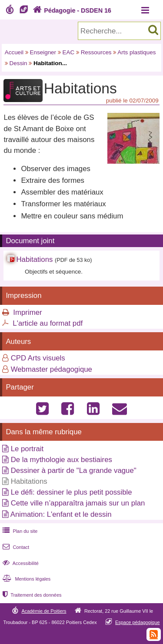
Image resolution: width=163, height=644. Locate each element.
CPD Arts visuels (38, 358)
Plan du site (19, 531)
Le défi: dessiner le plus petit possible (72, 492)
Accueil (14, 52)
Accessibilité (20, 563)
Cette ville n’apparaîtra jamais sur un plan (78, 503)
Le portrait (27, 449)
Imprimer (27, 312)
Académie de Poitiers (44, 611)
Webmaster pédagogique (52, 369)
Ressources (96, 52)
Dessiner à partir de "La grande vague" (74, 471)
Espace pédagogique (138, 622)
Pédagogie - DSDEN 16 (71, 10)
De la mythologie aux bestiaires (62, 460)
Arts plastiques (136, 52)
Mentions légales (26, 579)
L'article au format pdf (48, 323)
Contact (15, 547)
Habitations (34, 259)
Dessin (18, 63)
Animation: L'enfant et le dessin (61, 514)
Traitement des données (31, 595)
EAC (69, 52)
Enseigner (43, 52)
